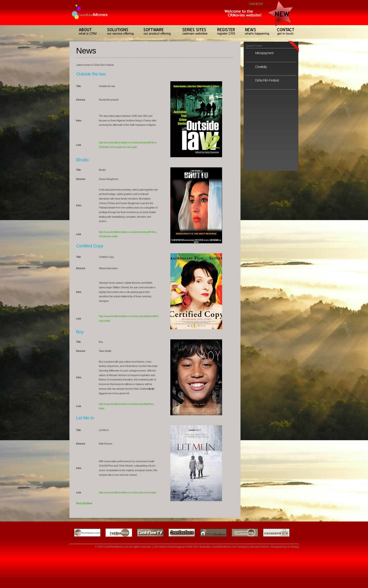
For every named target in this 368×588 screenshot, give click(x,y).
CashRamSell (244, 532)
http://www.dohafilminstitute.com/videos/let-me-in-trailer (128, 492)
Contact (285, 31)
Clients (224, 31)
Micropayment (264, 53)
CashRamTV (148, 532)
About (85, 31)
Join (260, 4)
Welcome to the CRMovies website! (241, 13)
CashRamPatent (117, 532)
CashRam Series (193, 31)
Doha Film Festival (267, 80)
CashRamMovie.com (116, 547)
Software (156, 31)
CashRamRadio (180, 532)
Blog (255, 31)
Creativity (261, 67)
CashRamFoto (279, 532)
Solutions (118, 31)
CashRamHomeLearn (211, 532)
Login (252, 4)
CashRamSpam (85, 532)
